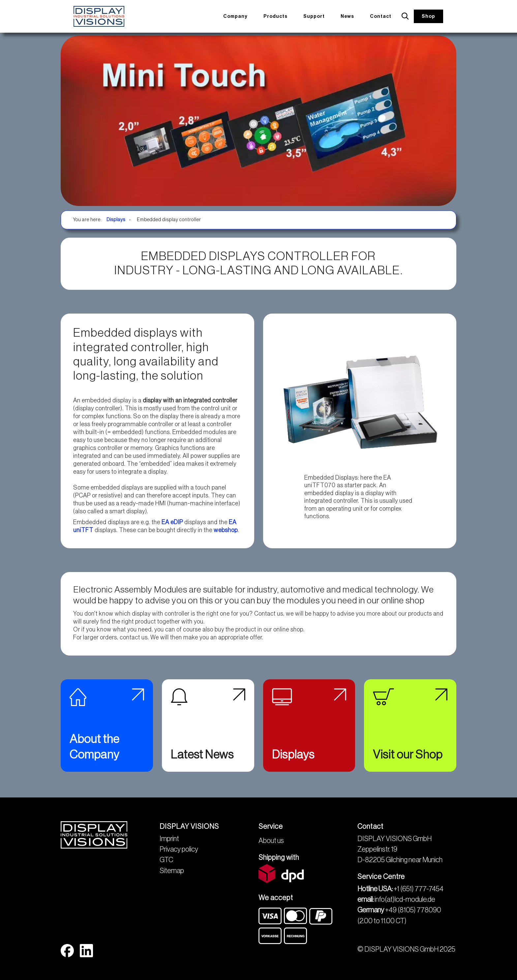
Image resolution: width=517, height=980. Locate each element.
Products (279, 16)
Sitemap (172, 871)
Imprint (169, 839)
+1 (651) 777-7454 (419, 889)
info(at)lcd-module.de (405, 899)
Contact (383, 16)
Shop (429, 16)
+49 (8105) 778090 (413, 910)
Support (318, 16)
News (350, 16)
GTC (166, 860)
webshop (226, 530)
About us (271, 841)
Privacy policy (179, 849)
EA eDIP (172, 522)
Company (239, 16)
